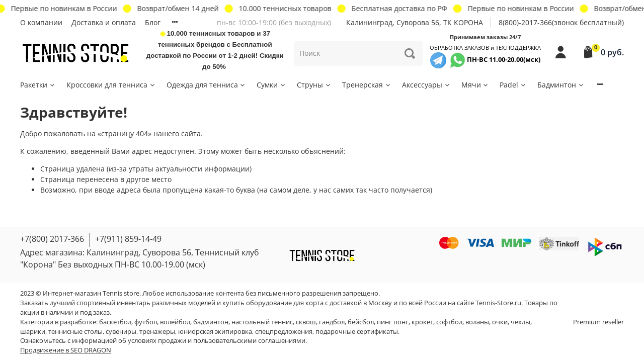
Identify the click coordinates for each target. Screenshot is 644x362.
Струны (314, 85)
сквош (306, 322)
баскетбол (115, 322)
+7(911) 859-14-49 (128, 239)
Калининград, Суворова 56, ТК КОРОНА (415, 22)
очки (500, 322)
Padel (513, 85)
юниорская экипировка (215, 332)
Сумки (271, 85)
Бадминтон (561, 85)
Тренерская (367, 85)
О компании (41, 22)
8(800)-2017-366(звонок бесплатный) (561, 22)
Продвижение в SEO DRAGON (66, 350)
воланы (477, 322)
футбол (146, 322)
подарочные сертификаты (357, 332)
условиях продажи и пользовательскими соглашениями (217, 341)
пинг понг (393, 322)
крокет (422, 322)
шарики (33, 332)
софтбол (449, 322)
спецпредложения (284, 332)
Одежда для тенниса (207, 85)
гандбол (332, 322)
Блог (153, 22)
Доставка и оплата (104, 22)
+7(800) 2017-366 (52, 239)
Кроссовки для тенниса (111, 85)
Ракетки (38, 85)
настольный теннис (262, 322)
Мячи (475, 85)
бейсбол (361, 322)
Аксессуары (426, 85)
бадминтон (211, 322)
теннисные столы (75, 332)
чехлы (520, 322)
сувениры (121, 332)
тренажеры (157, 332)
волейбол (175, 322)
